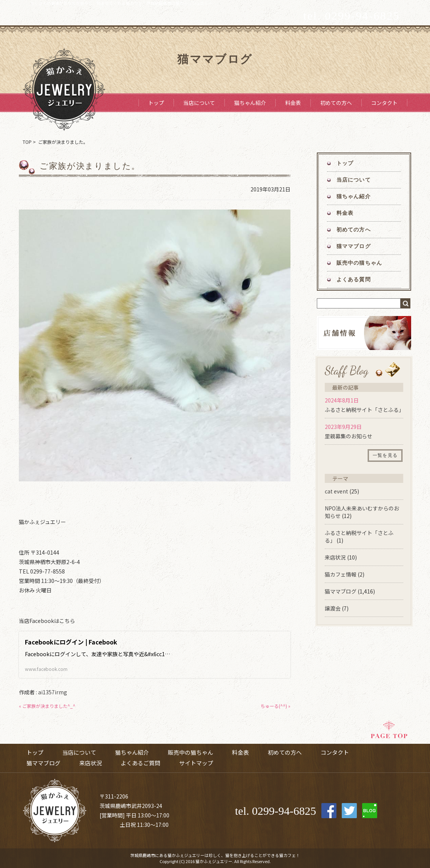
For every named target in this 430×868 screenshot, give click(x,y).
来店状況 (335, 557)
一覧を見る (385, 455)
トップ (156, 103)
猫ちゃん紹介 (250, 103)
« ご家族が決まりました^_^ (47, 706)
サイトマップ (196, 763)
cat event (336, 491)
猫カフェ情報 (341, 574)
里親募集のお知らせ (349, 436)
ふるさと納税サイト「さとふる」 (364, 410)
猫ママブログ (354, 246)
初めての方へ (336, 103)
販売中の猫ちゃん (359, 263)
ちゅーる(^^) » (276, 706)
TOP (27, 142)
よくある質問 (354, 280)
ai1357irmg (53, 692)
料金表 (293, 103)
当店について (199, 103)
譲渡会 (333, 608)
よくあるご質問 (141, 763)
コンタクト (384, 103)
